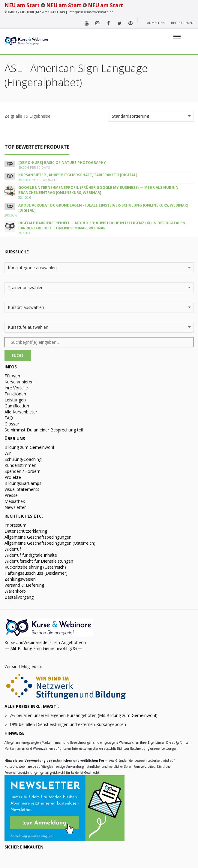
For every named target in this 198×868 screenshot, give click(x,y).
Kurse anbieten (19, 382)
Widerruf (13, 549)
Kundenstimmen (20, 465)
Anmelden (156, 23)
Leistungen (15, 400)
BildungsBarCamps (23, 483)
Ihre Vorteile (16, 388)
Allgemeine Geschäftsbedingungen (38, 537)
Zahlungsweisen (20, 579)
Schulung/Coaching (23, 459)
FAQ (9, 418)
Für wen (12, 376)
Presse (11, 495)
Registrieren (182, 23)
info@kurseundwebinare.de (91, 12)
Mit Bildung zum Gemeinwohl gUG (43, 648)
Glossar (12, 424)
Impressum (15, 525)
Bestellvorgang (19, 597)
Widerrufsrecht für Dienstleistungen (39, 561)
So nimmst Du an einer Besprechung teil (44, 430)
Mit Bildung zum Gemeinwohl (127, 715)
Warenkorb (15, 591)
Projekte (13, 477)
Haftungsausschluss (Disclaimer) (36, 573)
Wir (8, 453)
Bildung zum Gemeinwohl (29, 447)
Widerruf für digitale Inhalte (31, 555)
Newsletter (15, 507)
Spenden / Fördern (22, 471)
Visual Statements (22, 489)
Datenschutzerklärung (26, 531)
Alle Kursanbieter (21, 412)
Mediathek (15, 501)
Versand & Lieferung (24, 585)
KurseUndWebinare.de (26, 642)
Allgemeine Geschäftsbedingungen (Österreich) (50, 543)
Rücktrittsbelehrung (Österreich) (35, 567)
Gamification (17, 406)
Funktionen (15, 394)
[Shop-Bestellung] (151, 116)
